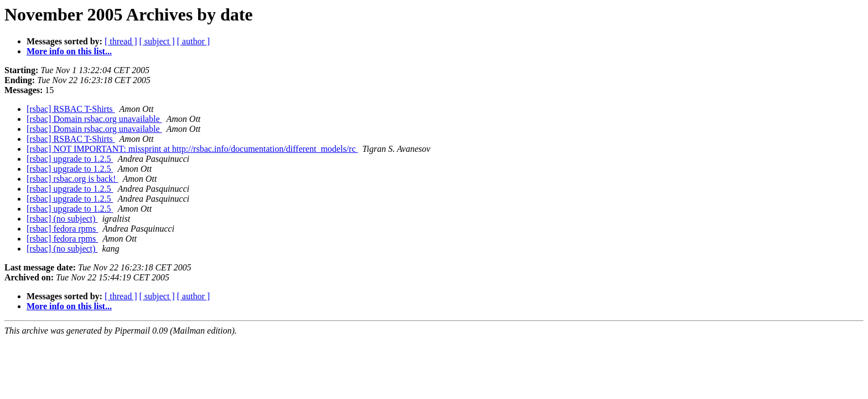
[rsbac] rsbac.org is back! (72, 179)
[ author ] (194, 41)
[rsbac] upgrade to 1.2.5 (70, 159)
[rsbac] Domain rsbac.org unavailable (94, 119)
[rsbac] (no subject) (62, 219)
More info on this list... (69, 51)
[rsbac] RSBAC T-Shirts (71, 109)
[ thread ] (121, 41)
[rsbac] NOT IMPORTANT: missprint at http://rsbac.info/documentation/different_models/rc (192, 149)
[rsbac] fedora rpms (62, 229)
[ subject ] (157, 41)
